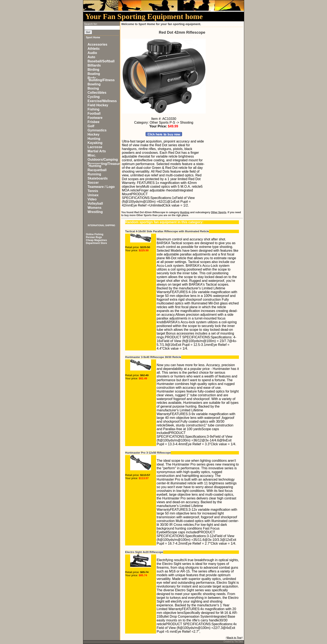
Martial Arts (97, 151)
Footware (95, 118)
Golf (91, 126)
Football (94, 114)
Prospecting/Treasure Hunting (105, 165)
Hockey (94, 134)
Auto (91, 57)
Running (94, 174)
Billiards (94, 65)
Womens (95, 208)
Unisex (93, 195)
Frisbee (94, 122)
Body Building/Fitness (101, 79)
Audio (92, 53)
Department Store (97, 243)
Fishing (94, 109)
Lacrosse (95, 147)
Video (92, 199)
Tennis (93, 191)
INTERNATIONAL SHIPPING (101, 225)
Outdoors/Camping (103, 160)
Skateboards (98, 178)
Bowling (94, 84)
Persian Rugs (94, 237)
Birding (94, 70)
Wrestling (95, 212)
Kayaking (95, 143)
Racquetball (97, 170)
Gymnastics (97, 130)
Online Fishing (95, 234)
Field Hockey (98, 105)
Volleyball (95, 203)
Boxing (93, 88)
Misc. (92, 155)
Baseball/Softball (101, 61)
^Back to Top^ (234, 638)
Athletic (94, 49)
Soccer (93, 183)
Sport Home (93, 37)
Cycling (94, 97)
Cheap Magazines (97, 240)
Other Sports (219, 212)
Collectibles (97, 93)
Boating (94, 74)
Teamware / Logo (101, 187)
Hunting (94, 139)
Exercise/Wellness (102, 101)
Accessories (97, 44)
